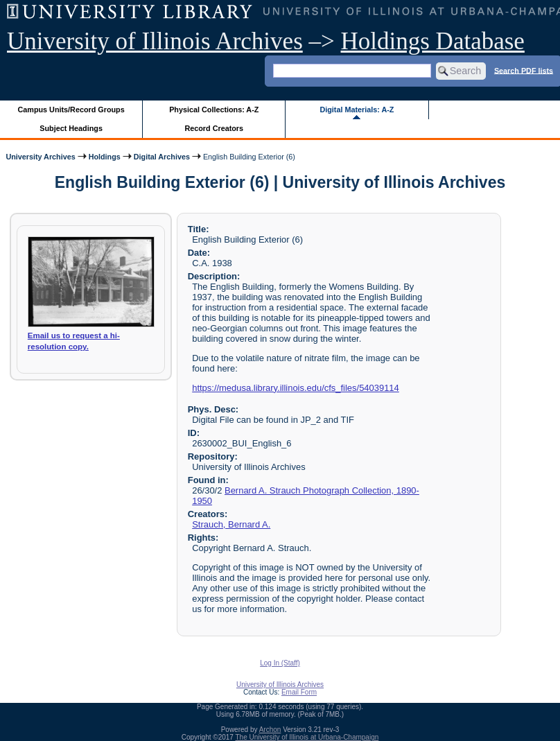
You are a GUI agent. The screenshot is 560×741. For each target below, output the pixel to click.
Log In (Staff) (280, 663)
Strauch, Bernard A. (231, 524)
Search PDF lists (524, 70)
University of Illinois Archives (155, 41)
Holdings (105, 157)
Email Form (299, 692)
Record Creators (214, 128)
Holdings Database (433, 41)
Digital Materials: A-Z (357, 110)
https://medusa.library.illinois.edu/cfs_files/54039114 (296, 388)
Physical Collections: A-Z (214, 110)
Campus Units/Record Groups (71, 110)
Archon (270, 730)
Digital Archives (162, 157)
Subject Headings (71, 128)
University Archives (40, 157)
